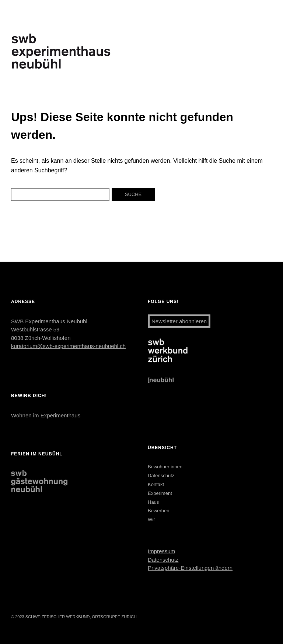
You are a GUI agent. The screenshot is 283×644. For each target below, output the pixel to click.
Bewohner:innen (165, 467)
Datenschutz (161, 476)
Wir (151, 519)
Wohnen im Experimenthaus (46, 415)
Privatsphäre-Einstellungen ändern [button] (190, 568)
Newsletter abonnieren (179, 321)
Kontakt (156, 484)
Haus (153, 502)
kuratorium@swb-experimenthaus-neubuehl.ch (68, 346)
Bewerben (159, 511)
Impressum (161, 551)
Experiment (160, 493)
